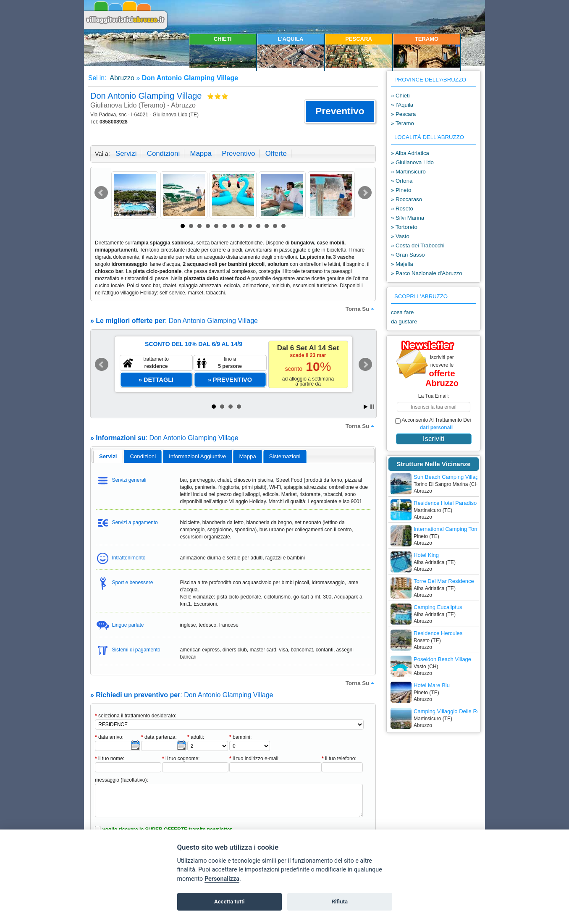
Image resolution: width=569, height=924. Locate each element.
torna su (361, 309)
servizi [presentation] (108, 456)
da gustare (404, 322)
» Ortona (402, 181)
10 (258, 226)
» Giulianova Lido (412, 162)
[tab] (108, 457)
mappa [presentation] (247, 456)
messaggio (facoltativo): (122, 780)
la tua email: (434, 396)
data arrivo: (109, 737)
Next (365, 193)
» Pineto (401, 190)
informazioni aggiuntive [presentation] (197, 456)
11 (267, 226)
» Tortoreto (404, 227)
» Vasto (400, 236)
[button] (340, 111)
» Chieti (400, 96)
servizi (126, 154)
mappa (201, 154)
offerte (276, 154)
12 (275, 226)
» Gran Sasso (408, 255)
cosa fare (402, 312)
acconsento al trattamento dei (433, 424)
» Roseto (402, 209)
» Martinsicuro (408, 172)
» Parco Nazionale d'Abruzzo (427, 273)
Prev (101, 193)
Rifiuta (340, 902)
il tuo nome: (110, 759)
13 (283, 226)
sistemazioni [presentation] (285, 456)
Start (366, 407)
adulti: (196, 737)
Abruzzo (121, 78)
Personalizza (222, 879)
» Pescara (403, 114)
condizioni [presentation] (143, 456)
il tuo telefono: (339, 759)
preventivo (238, 154)
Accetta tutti (229, 902)
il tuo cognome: (181, 759)
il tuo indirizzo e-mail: (254, 759)
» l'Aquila (402, 105)
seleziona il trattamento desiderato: (136, 716)
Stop (372, 407)
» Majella (402, 264)
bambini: (240, 737)
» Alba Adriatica (410, 153)
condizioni (163, 154)
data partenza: (159, 737)
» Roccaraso (406, 199)
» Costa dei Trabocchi (418, 245)
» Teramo (402, 123)
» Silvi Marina (408, 218)
